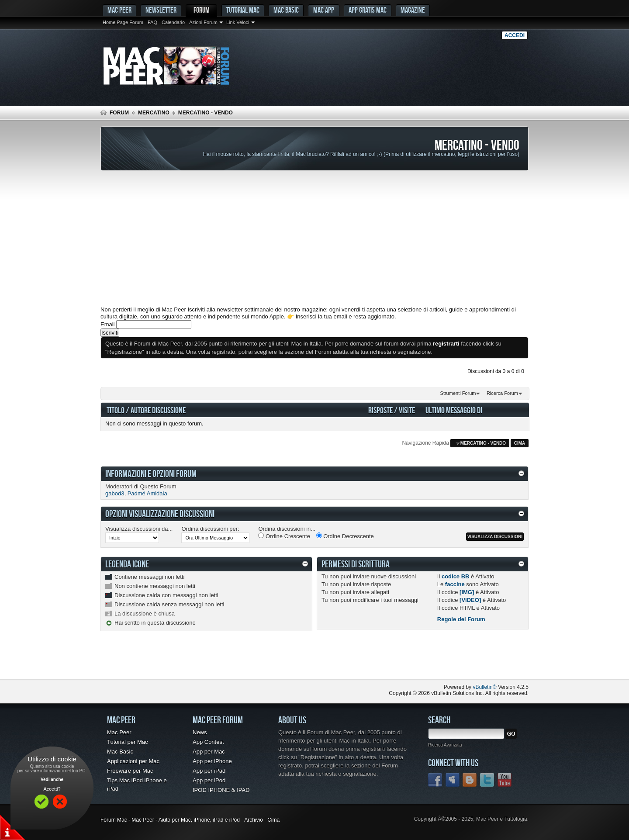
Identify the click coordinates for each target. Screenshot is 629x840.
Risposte (380, 410)
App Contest (208, 742)
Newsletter (161, 10)
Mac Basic (286, 10)
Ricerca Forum (502, 393)
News (200, 732)
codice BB (456, 576)
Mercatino (154, 113)
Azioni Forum (203, 22)
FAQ (152, 22)
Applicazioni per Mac (133, 761)
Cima (520, 443)
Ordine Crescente (284, 536)
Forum (202, 10)
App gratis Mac (368, 10)
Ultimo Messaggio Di (454, 410)
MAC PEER (119, 10)
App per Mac (209, 752)
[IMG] (467, 592)
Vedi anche (52, 780)
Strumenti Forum (458, 393)
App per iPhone (212, 761)
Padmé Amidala (147, 493)
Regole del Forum (461, 619)
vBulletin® (484, 687)
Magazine (413, 10)
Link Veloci (238, 22)
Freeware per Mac (130, 771)
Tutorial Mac (243, 10)
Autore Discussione (158, 410)
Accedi (515, 35)
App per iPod (209, 780)
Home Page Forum (123, 22)
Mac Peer (119, 732)
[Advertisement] (314, 239)
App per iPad (209, 771)
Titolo (116, 410)
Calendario (173, 22)
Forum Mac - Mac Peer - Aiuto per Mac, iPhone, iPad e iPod (170, 820)
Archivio (254, 820)
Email (108, 324)
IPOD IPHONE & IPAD (221, 790)
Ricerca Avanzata (445, 745)
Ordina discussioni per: (210, 529)
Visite (407, 410)
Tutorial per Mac (127, 742)
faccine (455, 584)
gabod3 (115, 493)
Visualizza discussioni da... (139, 529)
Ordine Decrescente (345, 536)
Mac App (324, 10)
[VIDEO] (470, 600)
